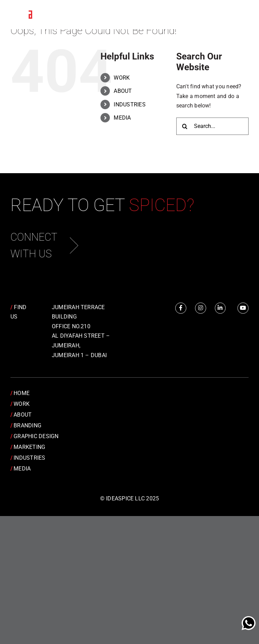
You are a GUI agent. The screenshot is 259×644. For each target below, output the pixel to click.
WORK (122, 78)
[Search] (185, 126)
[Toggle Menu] (238, 15)
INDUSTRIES (129, 104)
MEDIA (122, 118)
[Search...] (212, 126)
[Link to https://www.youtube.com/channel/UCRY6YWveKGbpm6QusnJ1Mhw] (243, 308)
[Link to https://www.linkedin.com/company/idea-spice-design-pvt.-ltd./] (220, 308)
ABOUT (123, 91)
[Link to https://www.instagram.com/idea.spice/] (201, 308)
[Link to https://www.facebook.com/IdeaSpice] (181, 308)
